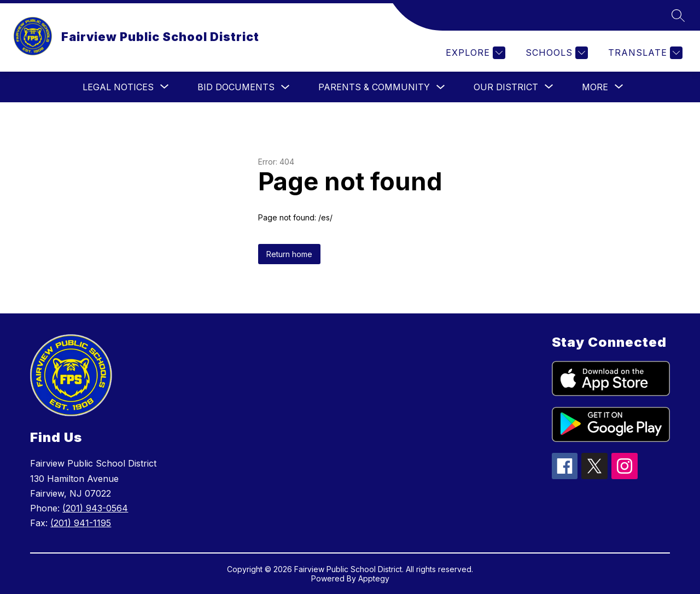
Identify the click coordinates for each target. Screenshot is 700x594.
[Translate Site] (644, 53)
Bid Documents (236, 87)
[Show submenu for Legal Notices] (118, 87)
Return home (289, 254)
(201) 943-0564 (95, 508)
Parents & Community (374, 87)
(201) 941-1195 (81, 523)
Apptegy (374, 578)
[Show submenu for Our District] (506, 87)
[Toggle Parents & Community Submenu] (441, 87)
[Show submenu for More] (595, 87)
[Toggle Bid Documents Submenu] (285, 87)
